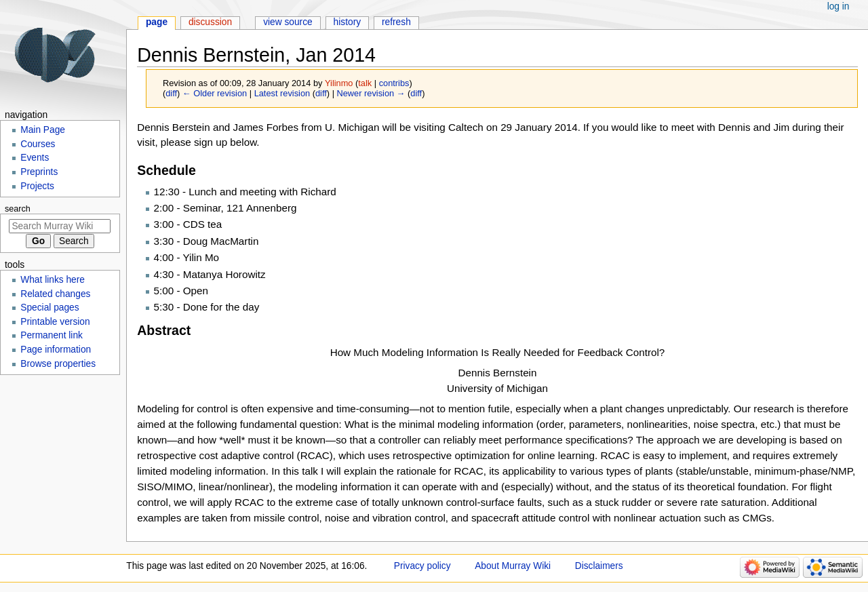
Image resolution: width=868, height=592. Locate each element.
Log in (839, 6)
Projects (37, 186)
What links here (53, 280)
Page (157, 22)
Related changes (55, 294)
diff (171, 93)
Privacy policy (422, 566)
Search (18, 209)
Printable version (55, 322)
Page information (56, 350)
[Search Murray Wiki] (60, 226)
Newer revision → (371, 93)
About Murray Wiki (513, 566)
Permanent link (52, 335)
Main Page (43, 130)
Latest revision (282, 93)
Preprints (39, 172)
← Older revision (215, 93)
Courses (38, 144)
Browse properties (58, 364)
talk (365, 83)
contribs (394, 83)
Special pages (50, 308)
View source (288, 22)
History (348, 22)
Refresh (396, 22)
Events (35, 158)
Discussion (210, 22)
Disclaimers (599, 566)
